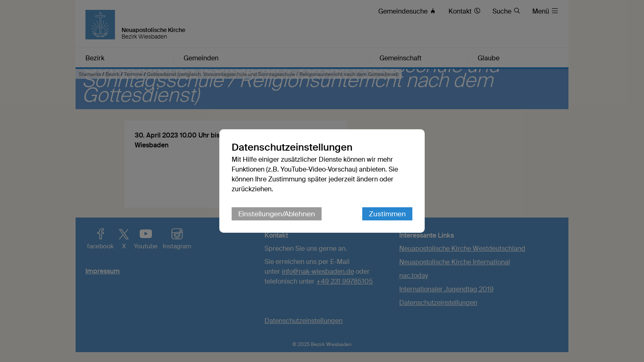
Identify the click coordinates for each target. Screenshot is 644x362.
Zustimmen (387, 214)
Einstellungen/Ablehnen (277, 214)
